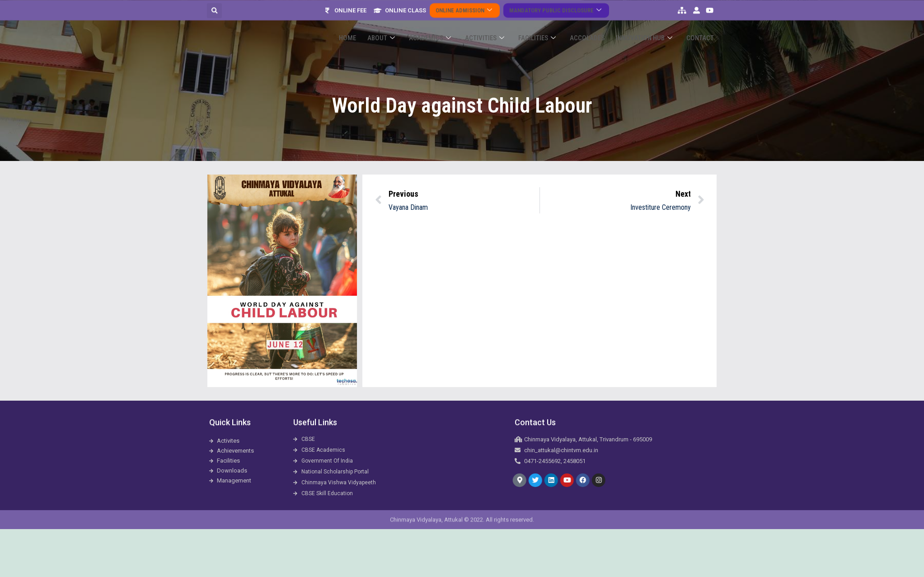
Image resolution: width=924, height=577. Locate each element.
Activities (503, 28)
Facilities (551, 28)
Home (378, 28)
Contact (702, 28)
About (407, 28)
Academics (452, 28)
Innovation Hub (650, 28)
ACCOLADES (597, 28)
